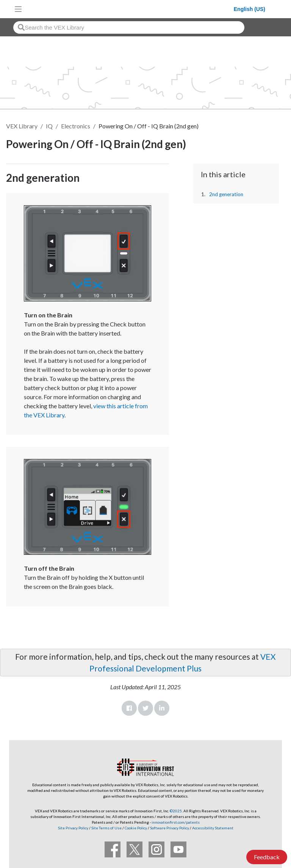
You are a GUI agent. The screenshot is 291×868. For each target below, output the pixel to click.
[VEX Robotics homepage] (130, 9)
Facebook (129, 708)
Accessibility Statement (213, 828)
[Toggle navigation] (18, 9)
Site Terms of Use (106, 828)
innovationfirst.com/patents (176, 822)
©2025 (176, 811)
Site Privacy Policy (73, 828)
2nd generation (226, 194)
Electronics (76, 126)
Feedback (267, 857)
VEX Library (22, 126)
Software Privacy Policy (170, 828)
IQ (49, 126)
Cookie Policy (136, 828)
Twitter (145, 708)
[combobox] (129, 27)
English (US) (250, 9)
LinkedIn (162, 708)
